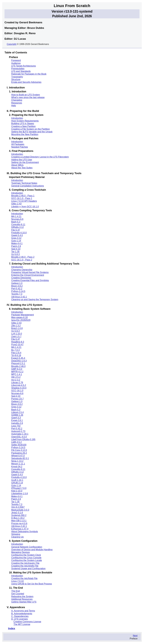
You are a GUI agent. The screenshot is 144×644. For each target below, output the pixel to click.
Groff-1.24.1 (17, 480)
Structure (16, 79)
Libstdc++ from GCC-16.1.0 (25, 207)
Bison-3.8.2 (17, 286)
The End (15, 591)
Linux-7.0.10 (17, 581)
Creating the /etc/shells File (25, 566)
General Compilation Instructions (28, 186)
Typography (17, 77)
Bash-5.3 (16, 222)
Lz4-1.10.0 (17, 334)
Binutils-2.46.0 (18, 366)
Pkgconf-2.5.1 (18, 363)
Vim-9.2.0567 (18, 507)
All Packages (18, 144)
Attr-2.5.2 (16, 377)
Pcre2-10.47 (17, 345)
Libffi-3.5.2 (16, 442)
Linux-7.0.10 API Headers (24, 201)
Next (135, 636)
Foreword (16, 60)
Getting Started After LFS (24, 602)
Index (12, 628)
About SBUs (17, 165)
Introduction (17, 118)
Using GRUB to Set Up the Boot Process (32, 584)
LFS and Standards (21, 71)
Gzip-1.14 (16, 241)
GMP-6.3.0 (17, 369)
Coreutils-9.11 (18, 224)
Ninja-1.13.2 (17, 461)
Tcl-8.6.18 (16, 355)
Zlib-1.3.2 (16, 326)
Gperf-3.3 (16, 418)
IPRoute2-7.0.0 (19, 488)
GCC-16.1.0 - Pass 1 (22, 198)
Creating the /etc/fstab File (24, 578)
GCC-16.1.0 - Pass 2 (22, 260)
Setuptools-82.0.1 (20, 458)
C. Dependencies (20, 616)
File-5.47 (16, 230)
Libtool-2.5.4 (17, 412)
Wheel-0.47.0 (18, 456)
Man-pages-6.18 (19, 317)
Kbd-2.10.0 (17, 491)
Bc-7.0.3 (15, 350)
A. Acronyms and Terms (23, 611)
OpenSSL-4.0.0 (19, 437)
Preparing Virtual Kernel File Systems (30, 272)
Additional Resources (22, 599)
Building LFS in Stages (23, 124)
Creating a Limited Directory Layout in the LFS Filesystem (40, 157)
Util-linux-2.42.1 (19, 297)
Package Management (22, 315)
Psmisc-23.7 (17, 399)
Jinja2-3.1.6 (17, 513)
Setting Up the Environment (25, 162)
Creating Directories (21, 278)
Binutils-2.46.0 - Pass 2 (23, 257)
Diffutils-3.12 (18, 227)
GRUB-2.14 (17, 483)
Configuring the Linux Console (26, 558)
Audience (16, 63)
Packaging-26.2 (19, 453)
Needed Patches (20, 147)
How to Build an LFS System (26, 95)
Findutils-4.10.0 (19, 233)
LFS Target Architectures (24, 66)
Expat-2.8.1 (17, 420)
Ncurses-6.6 (17, 219)
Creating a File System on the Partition (31, 129)
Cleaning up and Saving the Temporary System (35, 299)
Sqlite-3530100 (19, 445)
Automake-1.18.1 (20, 434)
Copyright (12, 44)
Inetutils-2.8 (17, 423)
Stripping (16, 534)
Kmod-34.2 (17, 467)
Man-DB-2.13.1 (19, 521)
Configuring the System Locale (27, 560)
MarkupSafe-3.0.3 (20, 510)
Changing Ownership (22, 270)
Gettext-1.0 (17, 283)
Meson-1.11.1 (18, 464)
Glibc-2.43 (16, 204)
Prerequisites (18, 69)
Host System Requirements (25, 121)
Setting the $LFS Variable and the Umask (32, 132)
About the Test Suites (22, 168)
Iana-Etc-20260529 (21, 320)
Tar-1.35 (15, 252)
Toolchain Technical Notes (24, 183)
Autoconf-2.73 (18, 431)
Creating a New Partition (23, 126)
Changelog (17, 100)
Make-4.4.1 (17, 243)
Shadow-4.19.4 (19, 388)
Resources (17, 103)
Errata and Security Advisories (26, 82)
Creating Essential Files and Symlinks (30, 280)
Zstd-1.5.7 (16, 336)
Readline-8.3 (18, 342)
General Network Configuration (27, 547)
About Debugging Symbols (25, 532)
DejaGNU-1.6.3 (19, 361)
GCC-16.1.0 (17, 391)
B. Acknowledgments (22, 614)
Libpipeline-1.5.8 (19, 494)
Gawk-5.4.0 (17, 235)
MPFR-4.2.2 (17, 372)
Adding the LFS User (22, 160)
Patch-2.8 (16, 246)
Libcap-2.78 (17, 383)
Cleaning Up (17, 537)
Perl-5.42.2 (17, 289)
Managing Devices (21, 552)
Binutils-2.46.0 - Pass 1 (23, 196)
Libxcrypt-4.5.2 (19, 385)
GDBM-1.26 (17, 415)
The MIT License (22, 624)
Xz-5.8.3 (15, 254)
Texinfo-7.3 (17, 294)
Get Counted (18, 594)
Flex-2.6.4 (16, 353)
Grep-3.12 (16, 238)
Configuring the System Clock (26, 555)
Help (14, 106)
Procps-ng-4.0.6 (19, 523)
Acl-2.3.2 (16, 380)
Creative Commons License (27, 622)
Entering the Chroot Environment (28, 275)
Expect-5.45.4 (18, 358)
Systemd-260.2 (19, 515)
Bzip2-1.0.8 (17, 328)
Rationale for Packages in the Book (29, 74)
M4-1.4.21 (16, 216)
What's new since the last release (28, 97)
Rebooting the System (22, 596)
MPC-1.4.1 (17, 374)
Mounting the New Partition (25, 134)
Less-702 (16, 426)
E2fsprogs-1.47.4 (20, 529)
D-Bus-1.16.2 (18, 518)
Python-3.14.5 (18, 291)
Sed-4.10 (16, 249)
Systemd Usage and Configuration (28, 569)
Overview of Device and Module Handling (32, 550)
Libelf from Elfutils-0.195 (23, 439)
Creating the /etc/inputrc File (25, 563)
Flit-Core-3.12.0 (19, 450)
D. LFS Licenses (19, 619)
